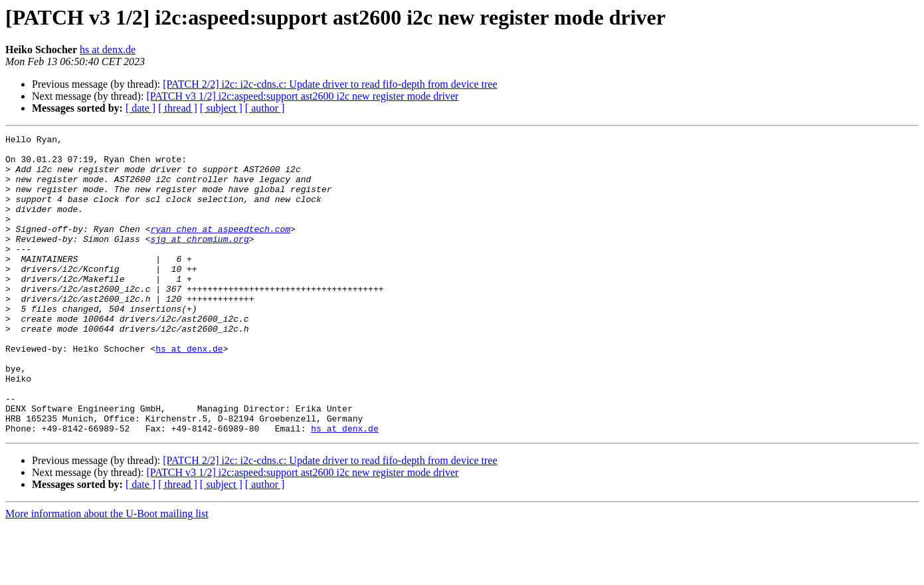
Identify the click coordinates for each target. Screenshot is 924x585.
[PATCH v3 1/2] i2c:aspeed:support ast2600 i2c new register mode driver (302, 96)
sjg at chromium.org (199, 261)
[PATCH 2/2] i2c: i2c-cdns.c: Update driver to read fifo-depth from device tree (330, 84)
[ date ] (140, 108)
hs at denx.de (108, 50)
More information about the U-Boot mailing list (107, 573)
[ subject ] (221, 108)
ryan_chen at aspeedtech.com (220, 249)
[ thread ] (178, 108)
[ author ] (265, 108)
